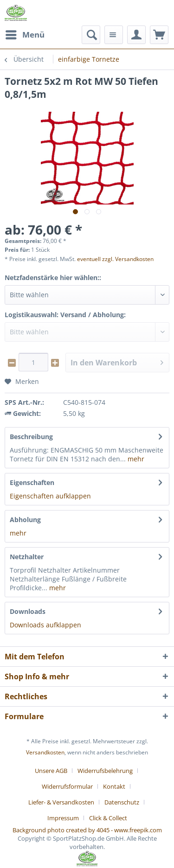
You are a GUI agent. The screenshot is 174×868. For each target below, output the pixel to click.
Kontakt (114, 786)
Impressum (63, 818)
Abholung (25, 520)
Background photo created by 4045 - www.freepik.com (87, 830)
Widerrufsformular (67, 786)
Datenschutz (122, 802)
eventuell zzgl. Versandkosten (115, 259)
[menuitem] (25, 35)
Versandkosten (45, 752)
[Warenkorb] (159, 35)
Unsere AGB (51, 771)
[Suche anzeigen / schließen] (91, 35)
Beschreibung (31, 437)
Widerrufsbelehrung (105, 771)
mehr (135, 459)
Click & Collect (108, 818)
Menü (25, 34)
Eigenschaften (32, 482)
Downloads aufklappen (45, 625)
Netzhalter (27, 557)
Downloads (28, 611)
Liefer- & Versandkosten (61, 802)
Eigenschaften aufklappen (50, 496)
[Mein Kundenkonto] (136, 35)
